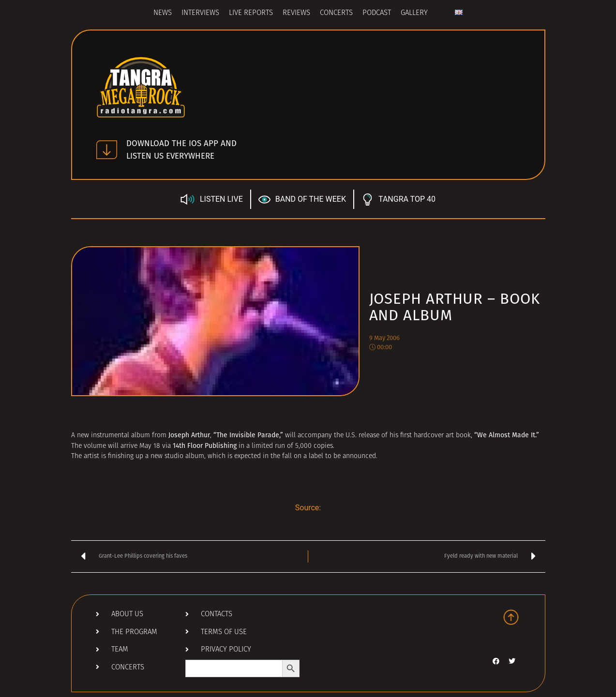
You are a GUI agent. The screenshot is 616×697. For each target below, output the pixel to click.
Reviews (296, 13)
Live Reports (251, 13)
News (163, 13)
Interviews (200, 13)
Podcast (377, 13)
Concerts (336, 13)
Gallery (414, 13)
